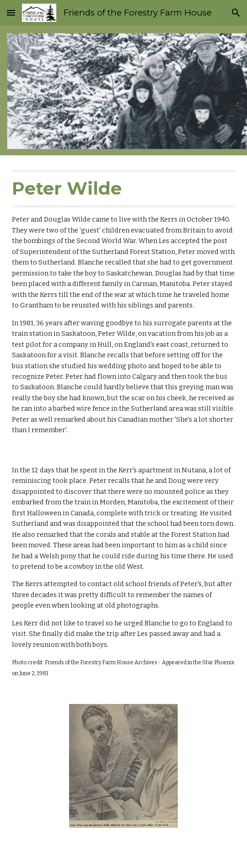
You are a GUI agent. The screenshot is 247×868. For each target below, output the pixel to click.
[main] (123, 303)
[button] (11, 13)
